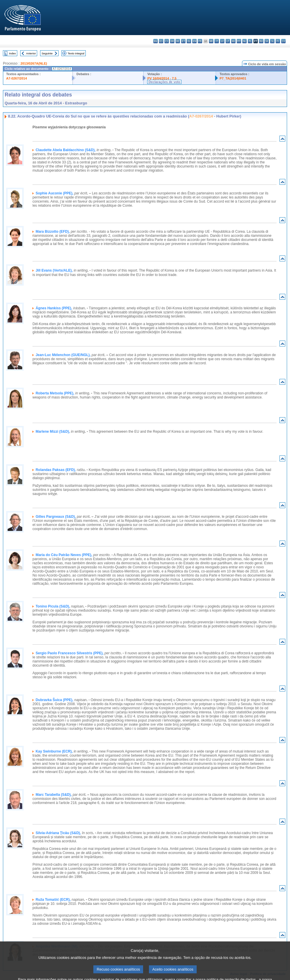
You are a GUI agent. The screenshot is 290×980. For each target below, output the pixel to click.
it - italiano (217, 41)
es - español (161, 41)
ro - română (261, 41)
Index (12, 53)
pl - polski (250, 41)
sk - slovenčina (267, 41)
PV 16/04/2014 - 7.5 (162, 78)
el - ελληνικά (189, 41)
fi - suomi (278, 41)
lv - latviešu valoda (222, 41)
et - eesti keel (183, 41)
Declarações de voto (164, 82)
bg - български (156, 41)
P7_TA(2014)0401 (233, 78)
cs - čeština (167, 41)
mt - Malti (239, 41)
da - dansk (172, 41)
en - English (194, 41)
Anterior (31, 53)
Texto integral (76, 53)
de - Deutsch (178, 41)
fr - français (200, 41)
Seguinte (47, 53)
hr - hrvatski (211, 41)
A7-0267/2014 (17, 78)
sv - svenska (283, 41)
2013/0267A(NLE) (34, 63)
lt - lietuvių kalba (228, 41)
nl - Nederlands (244, 41)
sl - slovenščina (272, 41)
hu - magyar (233, 41)
